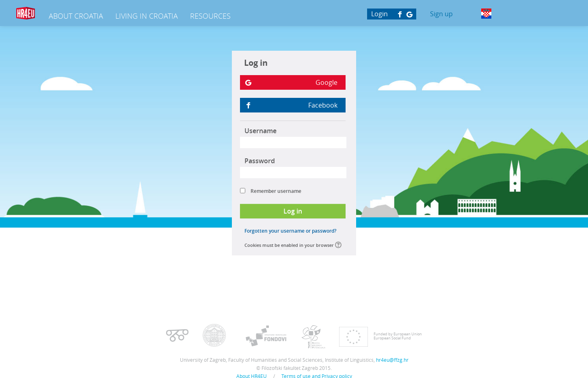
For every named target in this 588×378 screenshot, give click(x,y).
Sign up (441, 14)
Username (260, 131)
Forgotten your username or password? (290, 231)
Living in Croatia (147, 16)
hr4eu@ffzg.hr (392, 360)
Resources (210, 16)
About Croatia (76, 16)
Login (379, 14)
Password (260, 161)
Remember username (276, 191)
